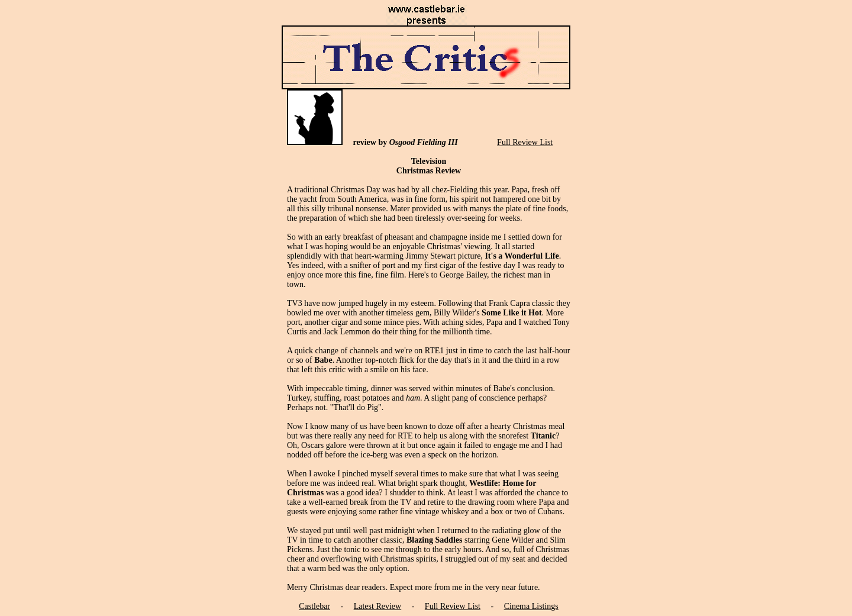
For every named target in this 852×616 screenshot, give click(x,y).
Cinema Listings (531, 606)
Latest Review (377, 606)
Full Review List (525, 142)
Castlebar (314, 606)
